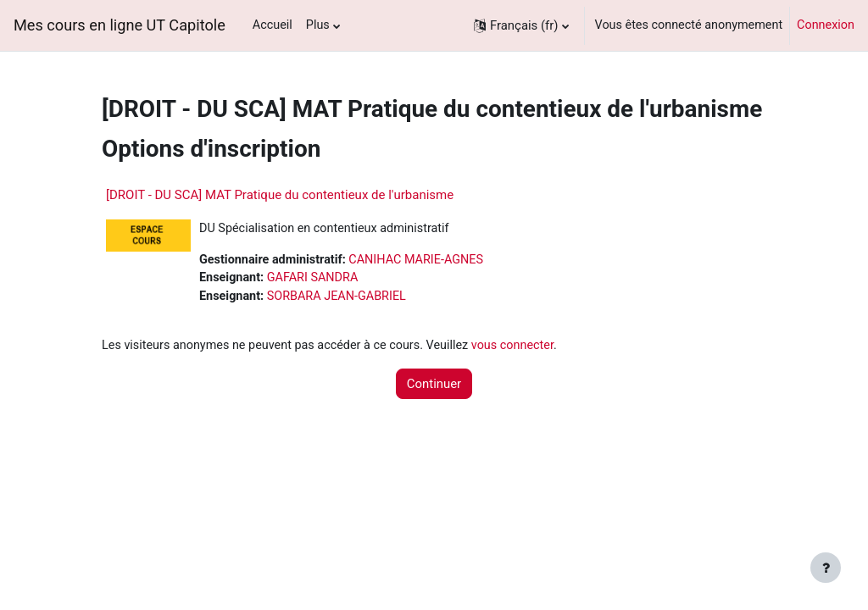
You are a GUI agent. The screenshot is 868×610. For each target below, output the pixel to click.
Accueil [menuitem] (273, 25)
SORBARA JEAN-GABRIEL (337, 296)
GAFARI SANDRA (313, 277)
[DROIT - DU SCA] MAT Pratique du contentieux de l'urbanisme (280, 195)
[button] (521, 25)
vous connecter (512, 345)
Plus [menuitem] (318, 25)
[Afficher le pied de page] (826, 568)
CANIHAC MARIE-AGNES (416, 260)
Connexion (826, 25)
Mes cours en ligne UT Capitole (120, 25)
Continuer (434, 384)
